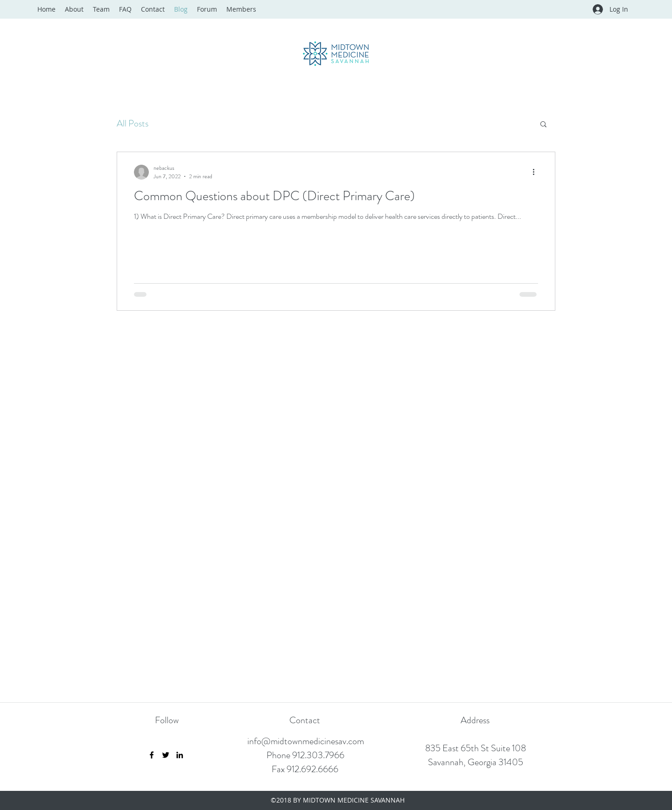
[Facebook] (152, 755)
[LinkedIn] (180, 755)
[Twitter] (166, 755)
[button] (543, 125)
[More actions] (537, 172)
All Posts (133, 123)
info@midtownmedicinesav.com (306, 741)
